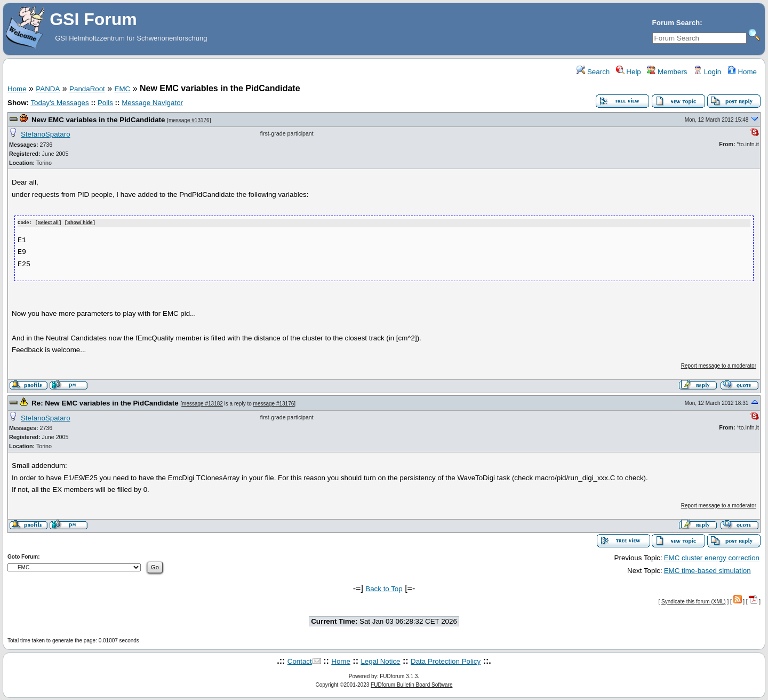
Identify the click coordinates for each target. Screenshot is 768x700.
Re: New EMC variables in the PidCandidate (105, 403)
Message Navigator (152, 103)
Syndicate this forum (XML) (694, 601)
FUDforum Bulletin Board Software (411, 684)
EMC (123, 89)
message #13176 (189, 120)
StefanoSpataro (46, 134)
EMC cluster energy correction (712, 557)
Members (667, 72)
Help (629, 72)
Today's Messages (59, 103)
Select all (48, 223)
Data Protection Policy (446, 661)
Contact (300, 661)
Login (707, 72)
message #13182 (202, 403)
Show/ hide (80, 223)
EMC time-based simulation (707, 570)
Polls (105, 103)
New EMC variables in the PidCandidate (98, 120)
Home (742, 72)
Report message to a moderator (719, 365)
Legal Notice (380, 661)
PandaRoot (87, 89)
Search (593, 72)
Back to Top (384, 588)
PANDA (48, 89)
